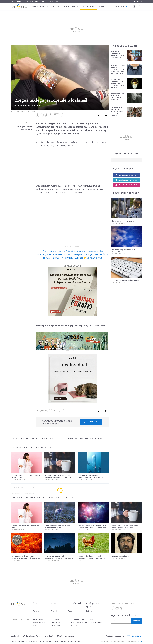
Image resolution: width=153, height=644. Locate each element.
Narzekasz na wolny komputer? (126, 280)
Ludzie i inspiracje (96, 622)
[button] (134, 7)
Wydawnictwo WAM (32, 636)
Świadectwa (56, 622)
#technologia (47, 438)
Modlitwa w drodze (32, 1)
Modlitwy (74, 626)
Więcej (102, 6)
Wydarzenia (38, 7)
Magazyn (20, 1)
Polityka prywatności (32, 642)
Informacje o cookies (67, 642)
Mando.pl (49, 636)
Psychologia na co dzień (79, 622)
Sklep (58, 1)
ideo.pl (140, 642)
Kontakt (42, 642)
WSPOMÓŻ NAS (135, 636)
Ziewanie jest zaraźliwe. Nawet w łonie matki (26, 527)
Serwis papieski (38, 619)
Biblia (12, 1)
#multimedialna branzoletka (92, 438)
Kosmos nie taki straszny (123, 221)
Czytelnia (55, 611)
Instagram (141, 1)
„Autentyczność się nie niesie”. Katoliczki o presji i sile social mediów (118, 111)
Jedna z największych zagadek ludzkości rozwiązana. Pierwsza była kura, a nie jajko (92, 558)
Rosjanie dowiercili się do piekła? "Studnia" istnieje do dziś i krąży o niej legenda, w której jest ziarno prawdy (26, 558)
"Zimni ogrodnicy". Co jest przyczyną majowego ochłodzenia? (59, 527)
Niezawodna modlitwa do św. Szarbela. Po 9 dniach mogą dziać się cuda (118, 83)
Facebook (135, 1)
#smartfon (72, 438)
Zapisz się (137, 621)
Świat (80, 560)
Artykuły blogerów (39, 622)
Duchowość (56, 619)
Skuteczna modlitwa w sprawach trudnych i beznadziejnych (118, 54)
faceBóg (50, 1)
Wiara (66, 7)
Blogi (43, 1)
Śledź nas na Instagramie (126, 185)
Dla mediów (49, 642)
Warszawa (119, 7)
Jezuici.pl (15, 636)
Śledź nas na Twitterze (126, 180)
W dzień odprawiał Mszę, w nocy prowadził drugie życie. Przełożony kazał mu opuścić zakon (118, 70)
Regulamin (21, 642)
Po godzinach (89, 7)
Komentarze (53, 7)
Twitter (138, 1)
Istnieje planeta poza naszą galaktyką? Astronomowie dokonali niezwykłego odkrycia (93, 528)
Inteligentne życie (92, 605)
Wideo (75, 7)
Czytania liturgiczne (78, 619)
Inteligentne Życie (18, 529)
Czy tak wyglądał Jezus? (121, 556)
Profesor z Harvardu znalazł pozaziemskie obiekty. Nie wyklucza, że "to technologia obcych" (60, 558)
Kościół (36, 611)
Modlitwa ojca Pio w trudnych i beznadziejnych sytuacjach (118, 96)
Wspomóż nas (91, 422)
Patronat (78, 642)
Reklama (57, 642)
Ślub (34, 626)
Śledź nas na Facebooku (126, 175)
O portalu (13, 642)
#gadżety (60, 438)
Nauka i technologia (33, 106)
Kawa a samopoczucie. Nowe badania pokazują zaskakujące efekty (58, 477)
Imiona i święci (57, 626)
